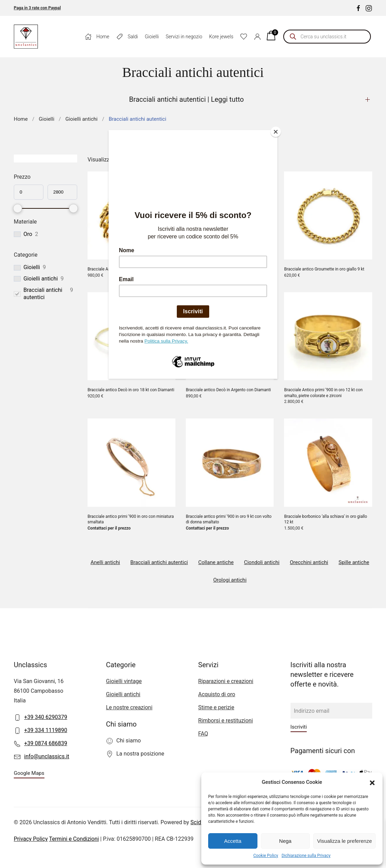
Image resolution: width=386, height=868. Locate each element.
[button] (372, 782)
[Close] (276, 132)
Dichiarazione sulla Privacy (306, 856)
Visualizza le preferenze (344, 841)
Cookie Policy (266, 856)
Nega (285, 841)
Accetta (233, 841)
